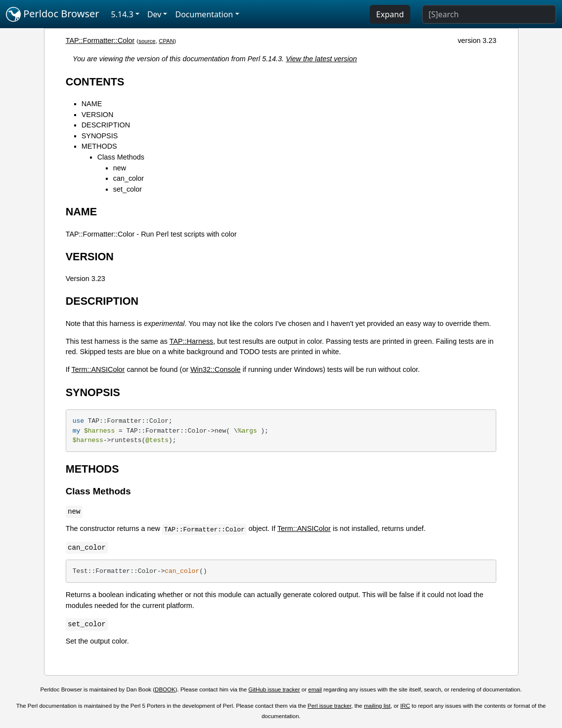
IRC (405, 706)
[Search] (489, 14)
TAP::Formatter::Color (100, 40)
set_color (128, 189)
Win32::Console (216, 369)
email (315, 689)
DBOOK (165, 689)
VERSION (98, 115)
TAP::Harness (192, 341)
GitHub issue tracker (274, 689)
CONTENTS (95, 82)
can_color (129, 178)
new (120, 168)
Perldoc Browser (53, 14)
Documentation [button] (204, 14)
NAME (92, 104)
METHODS (99, 146)
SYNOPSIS (100, 136)
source (147, 41)
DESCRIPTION (106, 125)
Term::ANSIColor (98, 369)
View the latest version (321, 59)
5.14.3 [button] (122, 14)
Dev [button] (154, 14)
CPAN (166, 41)
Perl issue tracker (329, 706)
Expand (390, 14)
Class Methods (121, 157)
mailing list (377, 706)
